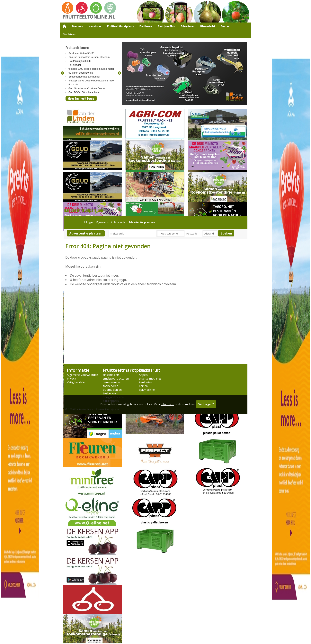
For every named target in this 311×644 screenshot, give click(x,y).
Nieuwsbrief (208, 26)
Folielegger (75, 65)
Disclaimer (69, 34)
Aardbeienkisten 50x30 (81, 53)
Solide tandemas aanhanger (84, 77)
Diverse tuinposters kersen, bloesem (89, 57)
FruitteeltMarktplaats (121, 26)
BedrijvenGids (166, 26)
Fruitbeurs (146, 26)
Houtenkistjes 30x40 (80, 61)
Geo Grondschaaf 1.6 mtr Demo (87, 88)
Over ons (77, 26)
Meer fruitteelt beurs (81, 98)
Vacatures (95, 26)
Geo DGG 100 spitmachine (84, 92)
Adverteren (188, 26)
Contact (226, 26)
